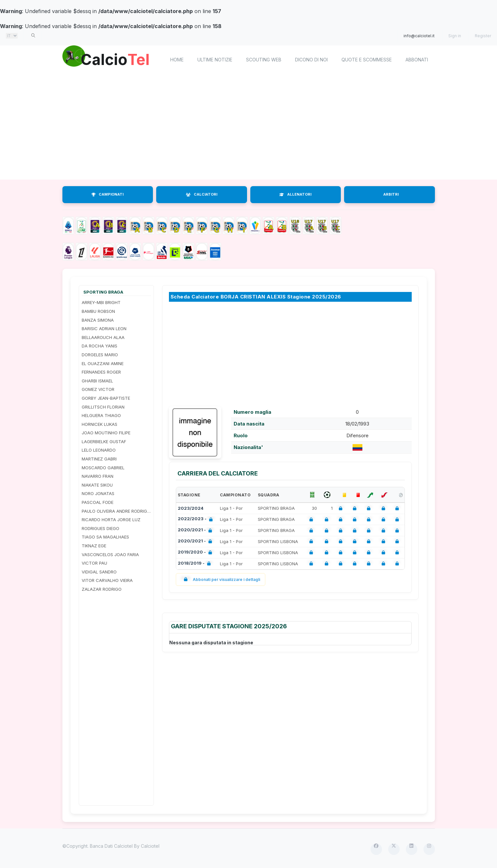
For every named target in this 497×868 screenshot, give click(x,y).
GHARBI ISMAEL (97, 381)
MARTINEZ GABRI (99, 459)
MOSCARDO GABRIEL (103, 468)
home (177, 60)
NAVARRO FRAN (98, 476)
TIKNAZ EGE (94, 546)
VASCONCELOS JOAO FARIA (110, 555)
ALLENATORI (295, 194)
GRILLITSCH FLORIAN (103, 407)
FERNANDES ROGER (101, 372)
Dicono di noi (311, 60)
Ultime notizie (215, 60)
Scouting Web (264, 60)
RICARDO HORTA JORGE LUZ (111, 520)
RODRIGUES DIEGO (100, 528)
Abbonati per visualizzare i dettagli (221, 579)
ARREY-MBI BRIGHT (101, 302)
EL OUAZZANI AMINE (103, 363)
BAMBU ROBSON (98, 311)
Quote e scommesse (367, 60)
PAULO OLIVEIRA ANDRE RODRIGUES (116, 511)
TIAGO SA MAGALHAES (105, 537)
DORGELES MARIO (100, 355)
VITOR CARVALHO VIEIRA (107, 580)
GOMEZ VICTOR (98, 389)
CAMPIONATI (108, 194)
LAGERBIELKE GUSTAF (104, 442)
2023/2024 (191, 508)
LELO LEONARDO (99, 450)
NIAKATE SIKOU (97, 485)
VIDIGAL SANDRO (99, 572)
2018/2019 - (196, 564)
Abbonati (417, 60)
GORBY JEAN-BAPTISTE (106, 398)
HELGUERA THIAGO (101, 415)
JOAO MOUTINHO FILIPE (106, 433)
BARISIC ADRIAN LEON (104, 329)
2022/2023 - (197, 519)
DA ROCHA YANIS (99, 346)
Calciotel (150, 846)
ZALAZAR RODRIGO (102, 589)
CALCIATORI (202, 194)
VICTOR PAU (94, 563)
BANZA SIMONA (98, 320)
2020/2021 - (196, 530)
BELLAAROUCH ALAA (103, 337)
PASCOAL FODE (98, 502)
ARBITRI (391, 194)
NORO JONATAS (98, 493)
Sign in (455, 36)
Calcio (118, 59)
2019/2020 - (196, 553)
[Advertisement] (258, 127)
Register (483, 36)
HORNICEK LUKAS (99, 424)
